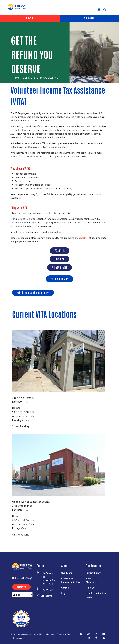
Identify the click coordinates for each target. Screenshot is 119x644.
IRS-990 (90, 588)
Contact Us (46, 596)
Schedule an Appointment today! (33, 293)
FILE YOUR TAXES (59, 267)
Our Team (67, 573)
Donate (30, 18)
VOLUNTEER (60, 250)
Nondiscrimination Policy (96, 595)
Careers (65, 588)
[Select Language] (22, 595)
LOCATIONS (59, 259)
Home (16, 78)
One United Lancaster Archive (71, 580)
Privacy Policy (93, 573)
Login (64, 593)
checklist (84, 238)
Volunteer (89, 18)
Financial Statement (92, 580)
